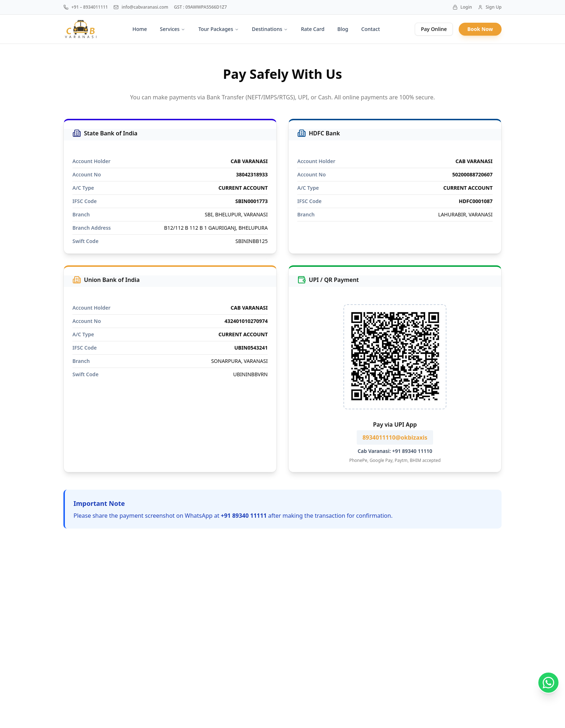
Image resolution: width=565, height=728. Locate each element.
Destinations (270, 29)
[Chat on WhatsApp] (548, 683)
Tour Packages (219, 29)
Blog (343, 29)
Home (140, 29)
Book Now (480, 29)
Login (462, 7)
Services (173, 29)
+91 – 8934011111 (86, 7)
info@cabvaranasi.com (141, 7)
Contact (371, 29)
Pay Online (434, 29)
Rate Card (313, 29)
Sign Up (490, 7)
